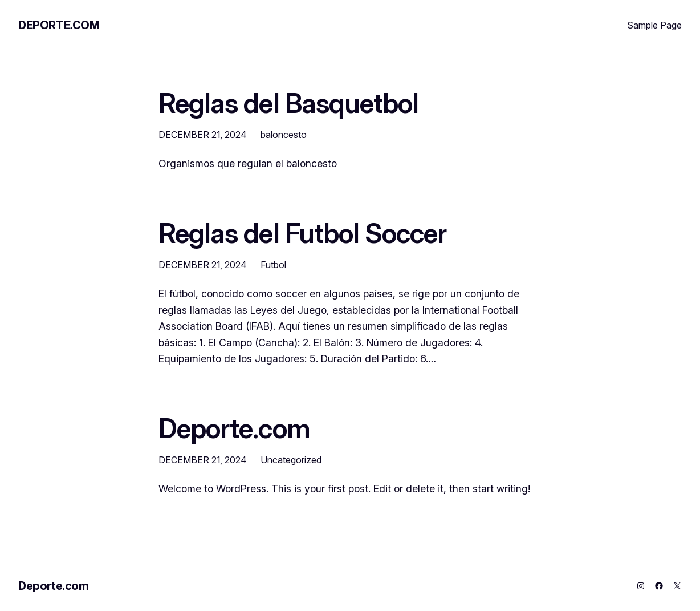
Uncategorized (291, 460)
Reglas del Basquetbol (288, 103)
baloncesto (284, 135)
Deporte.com (59, 25)
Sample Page (654, 25)
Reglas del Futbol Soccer (302, 233)
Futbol (273, 265)
